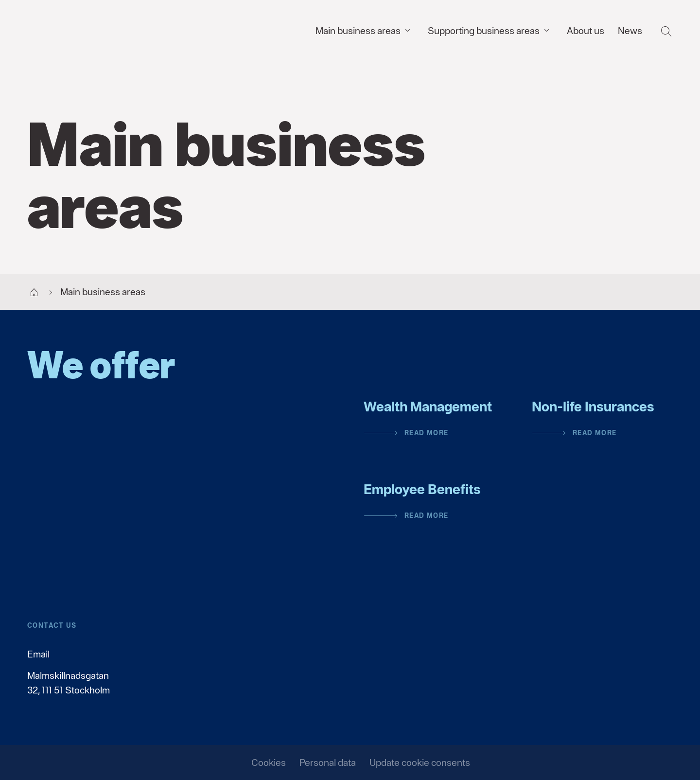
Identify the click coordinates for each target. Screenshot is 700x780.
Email (38, 654)
